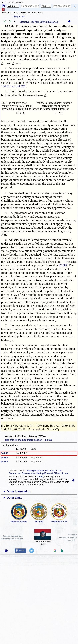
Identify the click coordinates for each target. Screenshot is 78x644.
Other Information (18, 491)
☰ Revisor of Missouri (14, 2)
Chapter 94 (19, 17)
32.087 (63, 265)
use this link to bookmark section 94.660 (29, 440)
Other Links (14, 498)
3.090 (40, 477)
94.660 (4, 453)
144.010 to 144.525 (13, 86)
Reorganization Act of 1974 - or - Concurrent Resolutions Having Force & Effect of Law (38, 472)
